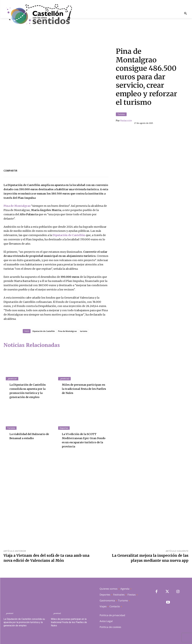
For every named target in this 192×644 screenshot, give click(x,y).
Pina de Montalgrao (17, 206)
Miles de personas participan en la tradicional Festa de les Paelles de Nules (83, 389)
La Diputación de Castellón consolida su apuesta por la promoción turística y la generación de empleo (24, 622)
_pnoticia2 (64, 379)
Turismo (121, 114)
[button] (185, 14)
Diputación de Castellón (69, 235)
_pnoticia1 (12, 379)
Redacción (126, 121)
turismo (84, 331)
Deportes (64, 428)
